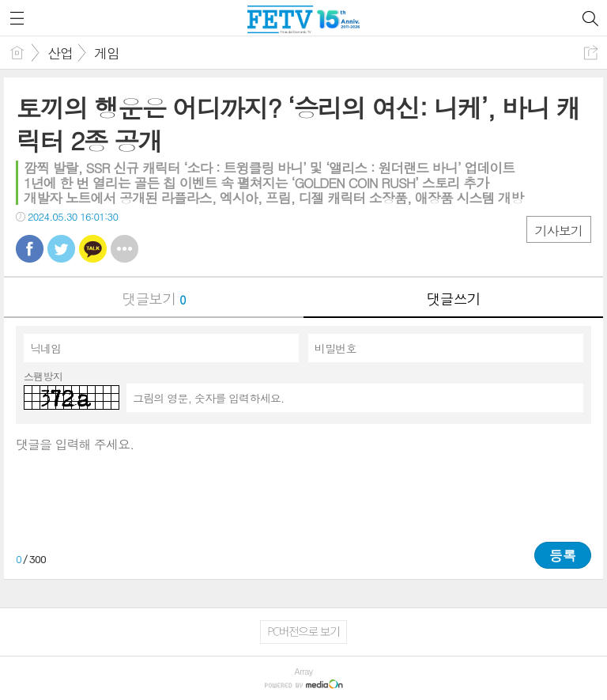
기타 (124, 249)
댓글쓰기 (454, 299)
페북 (30, 249)
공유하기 (591, 53)
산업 (60, 53)
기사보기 (559, 231)
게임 (107, 53)
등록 (563, 555)
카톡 (93, 249)
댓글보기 (154, 299)
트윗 (61, 249)
